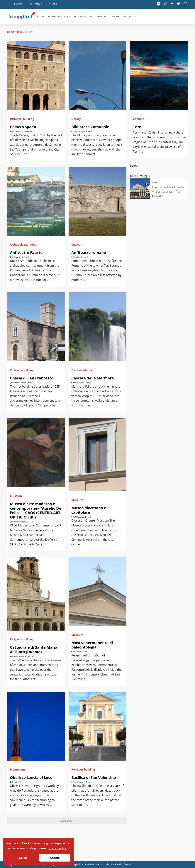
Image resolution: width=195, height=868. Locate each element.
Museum (77, 244)
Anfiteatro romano (89, 253)
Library (76, 119)
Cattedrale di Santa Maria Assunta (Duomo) (34, 650)
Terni (20, 32)
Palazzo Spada (23, 127)
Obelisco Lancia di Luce (31, 777)
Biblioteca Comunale (90, 127)
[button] (18, 4)
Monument (18, 769)
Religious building (22, 370)
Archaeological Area (23, 244)
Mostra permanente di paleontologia (92, 645)
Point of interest (82, 370)
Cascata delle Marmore (93, 378)
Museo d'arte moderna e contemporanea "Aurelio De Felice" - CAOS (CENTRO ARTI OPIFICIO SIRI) (36, 510)
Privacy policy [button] (58, 848)
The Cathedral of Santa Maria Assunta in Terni (168, 189)
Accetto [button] (55, 858)
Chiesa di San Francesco (32, 378)
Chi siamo (36, 4)
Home (11, 32)
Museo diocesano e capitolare (89, 510)
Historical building (22, 119)
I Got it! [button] (22, 858)
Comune (139, 119)
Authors (51, 4)
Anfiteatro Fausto (26, 253)
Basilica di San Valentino (94, 777)
